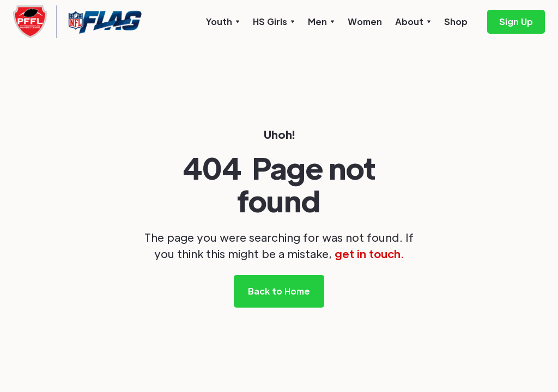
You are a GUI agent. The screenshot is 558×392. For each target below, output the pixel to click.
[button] (223, 22)
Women (365, 22)
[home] (77, 22)
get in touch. (369, 254)
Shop (456, 22)
